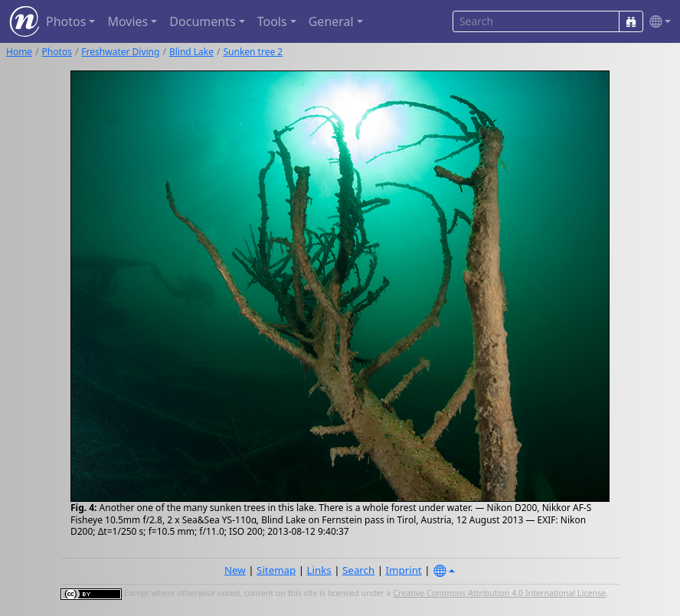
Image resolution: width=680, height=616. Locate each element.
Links (319, 570)
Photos (57, 52)
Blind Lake (191, 52)
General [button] (331, 21)
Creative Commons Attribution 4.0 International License (499, 593)
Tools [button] (272, 21)
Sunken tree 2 (253, 52)
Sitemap (276, 570)
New (235, 570)
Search (358, 570)
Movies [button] (127, 21)
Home (19, 52)
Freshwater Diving (120, 52)
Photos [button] (66, 21)
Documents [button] (202, 21)
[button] (657, 22)
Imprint (404, 570)
